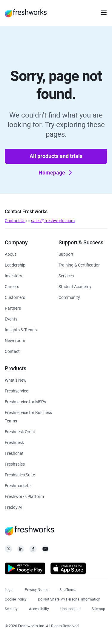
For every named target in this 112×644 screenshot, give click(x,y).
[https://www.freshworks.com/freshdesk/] (14, 442)
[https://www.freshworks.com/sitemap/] (98, 608)
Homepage (57, 173)
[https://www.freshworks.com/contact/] (12, 351)
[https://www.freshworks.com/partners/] (13, 308)
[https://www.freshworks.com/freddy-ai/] (14, 507)
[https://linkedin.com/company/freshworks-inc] (21, 551)
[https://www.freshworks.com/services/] (66, 275)
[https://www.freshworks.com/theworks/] (21, 329)
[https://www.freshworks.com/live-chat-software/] (14, 453)
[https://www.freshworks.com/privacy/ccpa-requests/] (69, 599)
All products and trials (56, 156)
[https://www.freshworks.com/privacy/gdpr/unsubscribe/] (70, 608)
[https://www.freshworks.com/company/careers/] (12, 286)
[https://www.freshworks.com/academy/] (80, 265)
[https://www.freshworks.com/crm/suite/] (20, 474)
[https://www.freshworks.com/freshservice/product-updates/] (16, 380)
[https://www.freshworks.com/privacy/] (36, 589)
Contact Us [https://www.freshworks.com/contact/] (15, 221)
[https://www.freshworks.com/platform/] (24, 496)
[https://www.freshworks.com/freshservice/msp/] (25, 401)
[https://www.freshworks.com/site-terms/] (68, 589)
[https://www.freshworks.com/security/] (11, 608)
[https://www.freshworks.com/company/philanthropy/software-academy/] (75, 286)
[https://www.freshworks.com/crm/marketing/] (18, 485)
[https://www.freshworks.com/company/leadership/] (15, 265)
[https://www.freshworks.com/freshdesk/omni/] (20, 431)
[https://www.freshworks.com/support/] (66, 254)
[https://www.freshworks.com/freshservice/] (16, 391)
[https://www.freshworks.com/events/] (11, 319)
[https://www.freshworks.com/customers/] (15, 297)
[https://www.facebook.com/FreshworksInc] (33, 551)
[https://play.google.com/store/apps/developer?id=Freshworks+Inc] (25, 569)
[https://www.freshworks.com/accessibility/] (39, 608)
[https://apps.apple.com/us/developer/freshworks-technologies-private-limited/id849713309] (68, 569)
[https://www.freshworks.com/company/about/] (10, 254)
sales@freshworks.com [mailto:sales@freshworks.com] (53, 221)
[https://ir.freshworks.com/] (13, 275)
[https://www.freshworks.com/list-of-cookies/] (16, 599)
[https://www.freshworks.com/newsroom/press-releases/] (15, 340)
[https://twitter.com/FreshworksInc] (9, 551)
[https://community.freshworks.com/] (69, 297)
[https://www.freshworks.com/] (26, 13)
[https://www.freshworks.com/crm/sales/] (15, 464)
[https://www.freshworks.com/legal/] (9, 589)
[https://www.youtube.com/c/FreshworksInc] (45, 551)
